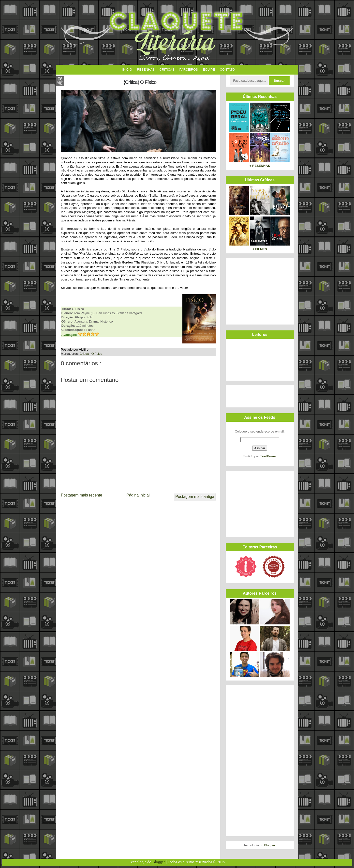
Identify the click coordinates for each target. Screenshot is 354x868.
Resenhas (146, 70)
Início (127, 70)
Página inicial (138, 495)
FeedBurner (268, 456)
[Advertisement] (259, 291)
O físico (97, 354)
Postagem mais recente (82, 495)
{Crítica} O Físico (140, 82)
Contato (227, 70)
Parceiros (189, 70)
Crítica (84, 354)
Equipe (209, 70)
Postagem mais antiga (195, 497)
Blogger (270, 845)
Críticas (167, 70)
